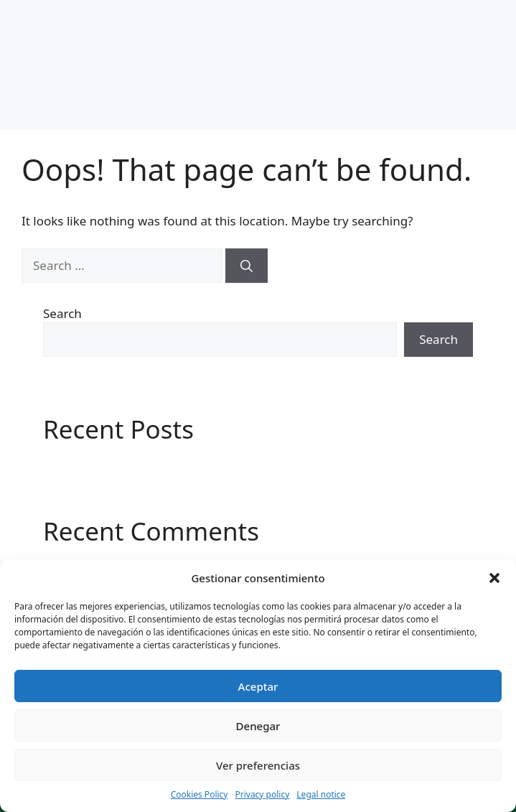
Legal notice (321, 794)
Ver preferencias (258, 765)
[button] (494, 578)
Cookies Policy (200, 794)
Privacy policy (262, 794)
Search (62, 313)
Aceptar (258, 686)
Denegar (258, 726)
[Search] (247, 266)
